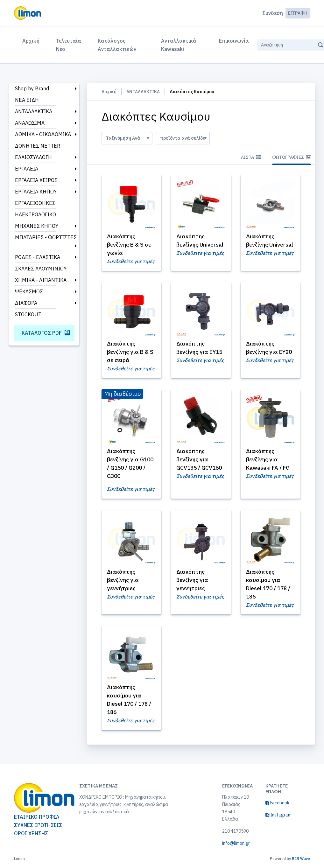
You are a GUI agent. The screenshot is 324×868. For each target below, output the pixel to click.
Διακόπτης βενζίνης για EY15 (193, 353)
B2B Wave (301, 861)
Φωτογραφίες (292, 157)
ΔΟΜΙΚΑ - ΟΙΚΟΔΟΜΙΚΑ (43, 134)
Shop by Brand (32, 88)
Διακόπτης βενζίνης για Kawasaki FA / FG (269, 461)
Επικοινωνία (234, 41)
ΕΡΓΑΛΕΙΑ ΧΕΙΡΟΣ (36, 180)
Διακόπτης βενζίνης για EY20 (263, 353)
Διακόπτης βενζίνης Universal (191, 245)
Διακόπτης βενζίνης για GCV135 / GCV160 (201, 461)
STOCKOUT (28, 314)
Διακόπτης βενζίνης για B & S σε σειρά (129, 353)
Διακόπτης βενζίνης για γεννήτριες (124, 581)
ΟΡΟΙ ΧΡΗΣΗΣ (31, 836)
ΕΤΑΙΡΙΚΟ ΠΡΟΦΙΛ (37, 820)
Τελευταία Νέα (69, 45)
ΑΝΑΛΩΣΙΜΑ (30, 123)
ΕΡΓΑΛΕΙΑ (27, 169)
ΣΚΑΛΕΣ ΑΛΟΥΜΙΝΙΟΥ (41, 269)
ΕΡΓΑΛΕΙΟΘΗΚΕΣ (35, 203)
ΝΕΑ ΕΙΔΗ (27, 100)
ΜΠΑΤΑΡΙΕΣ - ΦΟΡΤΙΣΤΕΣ (46, 237)
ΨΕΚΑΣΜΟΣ (29, 291)
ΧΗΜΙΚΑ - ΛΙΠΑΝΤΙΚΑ (41, 280)
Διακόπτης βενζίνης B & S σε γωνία (130, 245)
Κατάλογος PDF (46, 333)
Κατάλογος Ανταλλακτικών (117, 45)
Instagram (278, 817)
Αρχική (32, 40)
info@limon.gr (236, 846)
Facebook (277, 805)
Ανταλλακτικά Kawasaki (179, 45)
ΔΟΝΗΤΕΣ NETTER (38, 146)
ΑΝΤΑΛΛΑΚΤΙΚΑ (34, 111)
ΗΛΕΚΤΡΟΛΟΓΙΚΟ (35, 214)
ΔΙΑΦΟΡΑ (26, 303)
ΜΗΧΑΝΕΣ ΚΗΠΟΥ (37, 226)
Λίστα (251, 157)
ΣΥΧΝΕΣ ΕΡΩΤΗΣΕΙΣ (38, 828)
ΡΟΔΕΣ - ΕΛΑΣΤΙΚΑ (38, 257)
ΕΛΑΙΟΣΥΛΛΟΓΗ (33, 157)
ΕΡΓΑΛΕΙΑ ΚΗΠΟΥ (36, 192)
